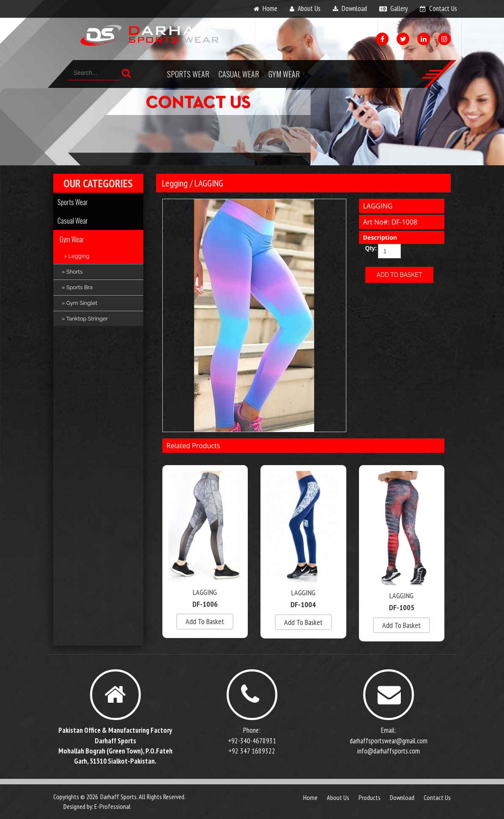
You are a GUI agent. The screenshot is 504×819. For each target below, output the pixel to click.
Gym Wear (284, 74)
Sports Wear (188, 74)
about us (309, 8)
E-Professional (112, 806)
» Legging (77, 256)
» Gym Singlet (79, 303)
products (370, 797)
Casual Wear (239, 74)
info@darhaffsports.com (389, 751)
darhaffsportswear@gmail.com (389, 741)
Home (310, 797)
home (270, 8)
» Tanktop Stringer (85, 319)
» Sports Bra (77, 287)
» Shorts (72, 272)
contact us (443, 8)
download (354, 8)
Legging (175, 183)
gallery (399, 8)
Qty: (368, 248)
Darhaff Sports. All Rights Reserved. (143, 797)
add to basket (205, 621)
